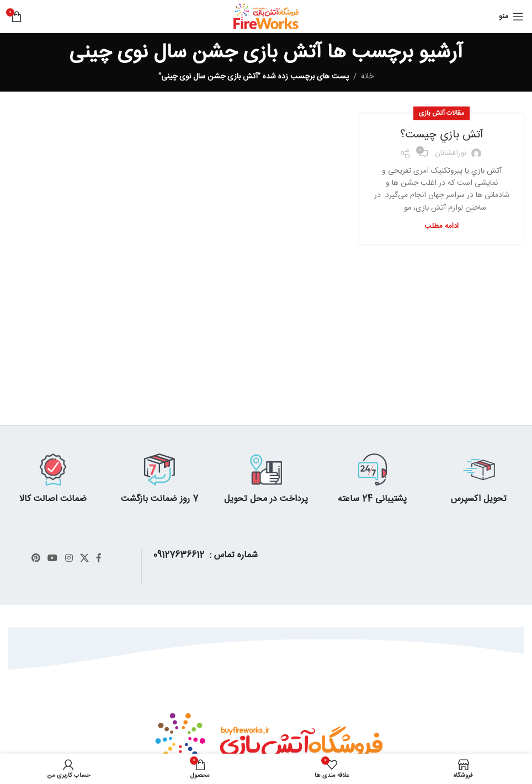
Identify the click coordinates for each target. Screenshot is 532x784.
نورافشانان (451, 153)
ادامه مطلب (441, 226)
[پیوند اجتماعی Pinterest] (36, 559)
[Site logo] (266, 17)
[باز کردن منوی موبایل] (511, 17)
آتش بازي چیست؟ (442, 135)
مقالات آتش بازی (441, 113)
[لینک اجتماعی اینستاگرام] (69, 559)
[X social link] (84, 559)
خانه (367, 77)
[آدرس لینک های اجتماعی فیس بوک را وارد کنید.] (99, 559)
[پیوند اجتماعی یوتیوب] (53, 559)
